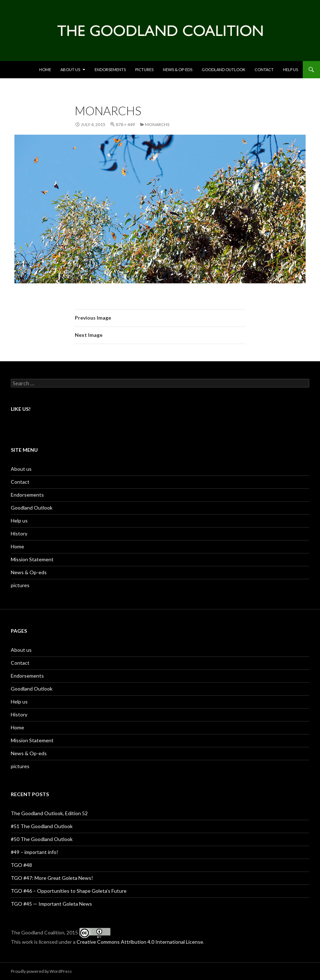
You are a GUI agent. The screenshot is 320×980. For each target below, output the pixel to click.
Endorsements (110, 69)
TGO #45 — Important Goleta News (51, 904)
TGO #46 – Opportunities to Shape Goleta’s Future (69, 891)
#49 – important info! (35, 852)
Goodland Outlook (223, 69)
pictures (20, 585)
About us (70, 69)
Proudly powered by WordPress (41, 971)
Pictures (144, 69)
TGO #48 (21, 865)
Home (45, 69)
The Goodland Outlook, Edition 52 (49, 813)
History (19, 533)
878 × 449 (125, 124)
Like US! (21, 409)
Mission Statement (32, 559)
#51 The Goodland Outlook (42, 826)
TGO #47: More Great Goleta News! (52, 878)
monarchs (157, 124)
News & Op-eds (178, 69)
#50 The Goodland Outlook (42, 839)
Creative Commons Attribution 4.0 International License (140, 942)
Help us (291, 69)
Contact (264, 69)
